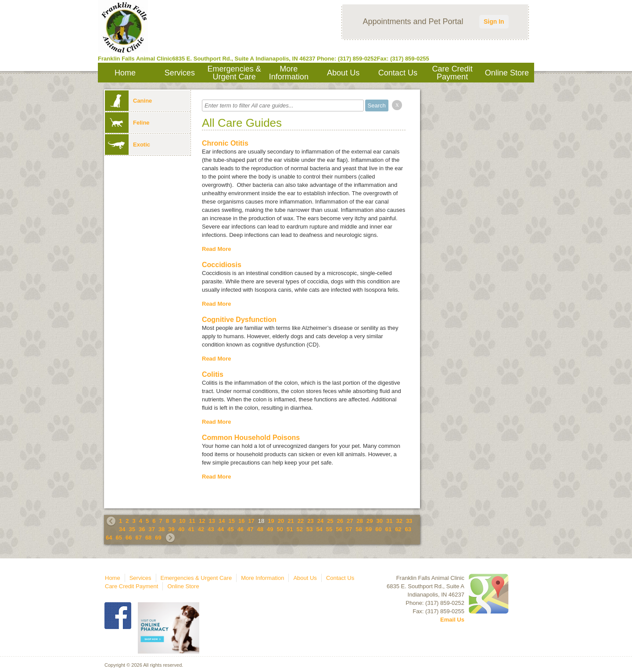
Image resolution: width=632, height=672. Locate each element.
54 (319, 529)
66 (129, 538)
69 (158, 538)
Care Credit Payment (452, 73)
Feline (127, 123)
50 (280, 529)
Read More (216, 249)
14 (222, 521)
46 (241, 529)
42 (201, 529)
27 (350, 521)
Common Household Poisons (251, 438)
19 (271, 521)
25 (330, 521)
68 (148, 538)
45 (230, 529)
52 (299, 529)
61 (388, 529)
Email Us (452, 620)
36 (142, 529)
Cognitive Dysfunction (239, 320)
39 (171, 529)
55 (329, 529)
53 (309, 529)
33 (409, 521)
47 (250, 529)
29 (370, 521)
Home (125, 73)
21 (291, 521)
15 (231, 521)
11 (192, 521)
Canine (128, 101)
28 (360, 521)
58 (359, 529)
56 (339, 529)
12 (202, 521)
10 (182, 521)
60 (378, 529)
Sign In (494, 21)
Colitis (213, 374)
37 (151, 529)
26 (340, 521)
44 (221, 529)
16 (241, 521)
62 (398, 529)
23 (310, 521)
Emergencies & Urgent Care (234, 73)
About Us (343, 73)
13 (212, 521)
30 (379, 521)
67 (138, 538)
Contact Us (398, 73)
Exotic (127, 145)
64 (109, 538)
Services (180, 73)
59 (369, 529)
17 (251, 521)
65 (118, 538)
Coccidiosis (222, 265)
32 (399, 521)
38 (162, 529)
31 (389, 521)
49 (270, 529)
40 (181, 529)
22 (301, 521)
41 (191, 529)
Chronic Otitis (225, 143)
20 (281, 521)
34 (122, 529)
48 (260, 529)
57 (349, 529)
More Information (289, 73)
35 (132, 529)
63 (408, 529)
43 (211, 529)
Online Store (507, 73)
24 (320, 521)
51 (290, 529)
